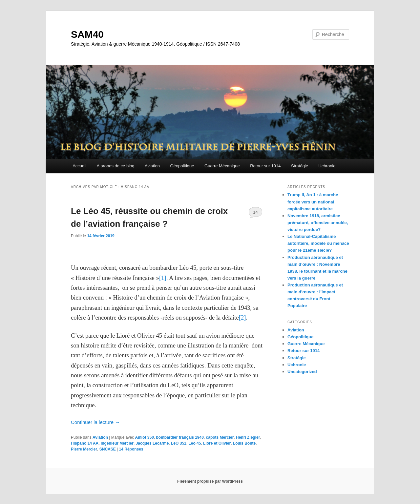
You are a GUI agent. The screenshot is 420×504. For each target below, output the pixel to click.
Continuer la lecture (95, 422)
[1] (163, 278)
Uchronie (327, 166)
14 (255, 212)
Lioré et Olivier (217, 443)
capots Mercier (220, 437)
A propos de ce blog (116, 166)
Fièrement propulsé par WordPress (210, 481)
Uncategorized (302, 372)
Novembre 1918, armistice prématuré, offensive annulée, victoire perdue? (318, 223)
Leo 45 (195, 443)
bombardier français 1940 (180, 437)
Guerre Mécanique (222, 166)
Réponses (131, 449)
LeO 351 (179, 443)
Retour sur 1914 (265, 166)
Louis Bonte (244, 443)
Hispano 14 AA (85, 443)
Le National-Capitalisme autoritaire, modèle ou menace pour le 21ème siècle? (318, 243)
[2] (242, 317)
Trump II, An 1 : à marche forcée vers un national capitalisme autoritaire (313, 202)
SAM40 (87, 34)
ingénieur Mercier (117, 443)
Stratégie (300, 166)
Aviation (152, 166)
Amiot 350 (144, 437)
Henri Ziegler (248, 437)
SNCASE (108, 449)
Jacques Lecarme (152, 443)
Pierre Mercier (84, 449)
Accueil (79, 166)
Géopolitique (182, 166)
